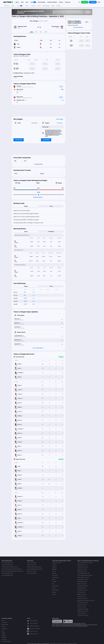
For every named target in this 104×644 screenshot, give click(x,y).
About (3, 620)
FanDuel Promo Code (82, 569)
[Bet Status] (15, 89)
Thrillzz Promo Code (82, 613)
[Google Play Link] (68, 621)
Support (4, 633)
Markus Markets (20, 97)
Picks (36, 32)
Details (32, 32)
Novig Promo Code (82, 596)
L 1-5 (33, 295)
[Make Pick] (17, 93)
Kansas (54, 588)
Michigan (54, 582)
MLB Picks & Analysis (32, 571)
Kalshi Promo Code (82, 588)
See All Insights (60, 119)
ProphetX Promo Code (82, 599)
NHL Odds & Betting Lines (7, 575)
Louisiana (54, 567)
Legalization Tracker (57, 563)
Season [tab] (26, 232)
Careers (3, 627)
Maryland (54, 569)
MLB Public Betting (39, 197)
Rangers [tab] (26, 206)
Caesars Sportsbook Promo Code (85, 575)
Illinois (54, 580)
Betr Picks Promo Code (83, 603)
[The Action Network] (8, 2)
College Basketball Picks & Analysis (35, 569)
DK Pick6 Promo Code (82, 590)
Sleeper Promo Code (82, 584)
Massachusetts (56, 586)
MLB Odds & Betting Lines (7, 573)
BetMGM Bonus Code (82, 565)
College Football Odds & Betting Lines (10, 567)
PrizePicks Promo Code (83, 615)
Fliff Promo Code (81, 592)
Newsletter (4, 637)
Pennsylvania (55, 577)
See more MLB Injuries (39, 348)
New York (54, 565)
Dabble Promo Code (82, 594)
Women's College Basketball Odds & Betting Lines (13, 571)
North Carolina (55, 590)
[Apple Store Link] (57, 621)
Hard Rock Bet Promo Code (84, 573)
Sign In (99, 2)
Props (41, 32)
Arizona (54, 571)
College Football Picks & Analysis (34, 567)
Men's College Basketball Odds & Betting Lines (12, 569)
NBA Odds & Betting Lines (7, 565)
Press (3, 631)
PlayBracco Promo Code (83, 611)
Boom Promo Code (82, 605)
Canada (54, 594)
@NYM (25, 298)
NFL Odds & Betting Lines (7, 563)
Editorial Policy (5, 625)
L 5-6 (33, 298)
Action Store (4, 629)
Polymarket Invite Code (83, 586)
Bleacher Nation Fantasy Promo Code (86, 601)
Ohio (53, 584)
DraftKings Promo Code (83, 567)
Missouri (54, 592)
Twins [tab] (51, 206)
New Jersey (55, 575)
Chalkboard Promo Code (83, 609)
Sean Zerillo (19, 86)
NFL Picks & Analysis (32, 563)
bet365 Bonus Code (82, 571)
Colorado (54, 573)
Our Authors (4, 622)
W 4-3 (34, 304)
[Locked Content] (39, 195)
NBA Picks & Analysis (32, 565)
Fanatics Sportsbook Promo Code (85, 563)
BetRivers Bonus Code (82, 582)
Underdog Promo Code (83, 580)
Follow (61, 86)
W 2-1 (34, 301)
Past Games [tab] (51, 232)
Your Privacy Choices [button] (6, 641)
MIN (25, 292)
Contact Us (4, 639)
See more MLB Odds (79, 28)
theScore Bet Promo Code (83, 577)
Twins (19, 183)
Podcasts (4, 635)
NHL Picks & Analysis (32, 573)
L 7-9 (33, 292)
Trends (46, 32)
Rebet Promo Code (82, 607)
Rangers (60, 183)
